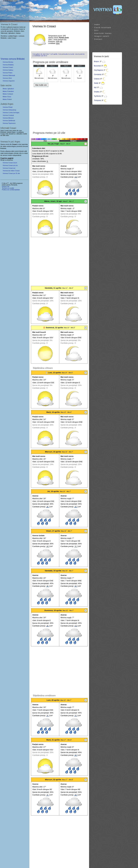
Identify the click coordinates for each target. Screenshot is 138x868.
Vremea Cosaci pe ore (10, 165)
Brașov (96, 61)
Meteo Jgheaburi (8, 89)
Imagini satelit (102, 36)
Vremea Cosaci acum (10, 163)
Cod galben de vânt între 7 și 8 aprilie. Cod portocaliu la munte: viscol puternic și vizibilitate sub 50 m (59, 55)
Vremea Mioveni (8, 118)
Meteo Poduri (7, 99)
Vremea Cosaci (8, 67)
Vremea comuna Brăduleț (13, 59)
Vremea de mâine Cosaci (11, 171)
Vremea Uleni (7, 78)
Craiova (97, 79)
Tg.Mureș (97, 96)
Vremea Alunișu (8, 62)
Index (97, 25)
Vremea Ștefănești (9, 121)
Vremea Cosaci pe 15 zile (11, 173)
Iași (95, 87)
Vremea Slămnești (9, 75)
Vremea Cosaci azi (9, 168)
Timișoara (97, 100)
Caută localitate (103, 27)
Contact (98, 39)
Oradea (97, 92)
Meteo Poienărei (8, 91)
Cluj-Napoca (98, 70)
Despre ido (6, 186)
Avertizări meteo (103, 33)
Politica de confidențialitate (11, 190)
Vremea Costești (8, 115)
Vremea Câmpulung (9, 110)
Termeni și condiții (8, 188)
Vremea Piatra (7, 73)
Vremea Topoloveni (9, 123)
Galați (96, 83)
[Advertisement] (59, 108)
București (97, 66)
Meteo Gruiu (7, 97)
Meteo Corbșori (8, 94)
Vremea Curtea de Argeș (11, 113)
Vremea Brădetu (8, 65)
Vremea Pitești (8, 107)
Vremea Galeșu (8, 70)
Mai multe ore (41, 85)
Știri (96, 30)
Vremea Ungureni (9, 81)
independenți (17, 155)
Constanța (98, 74)
